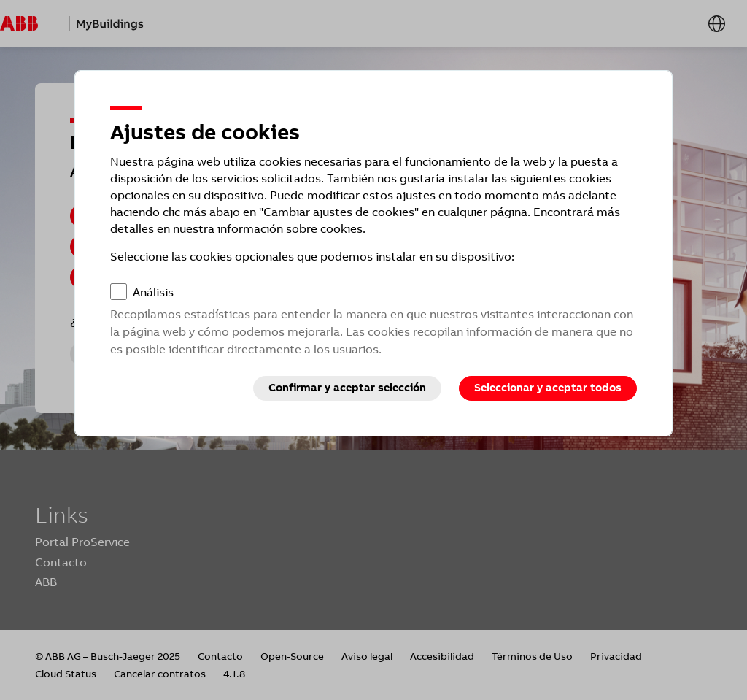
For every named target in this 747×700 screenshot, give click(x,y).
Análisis (153, 292)
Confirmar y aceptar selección (347, 388)
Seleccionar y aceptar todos (548, 388)
